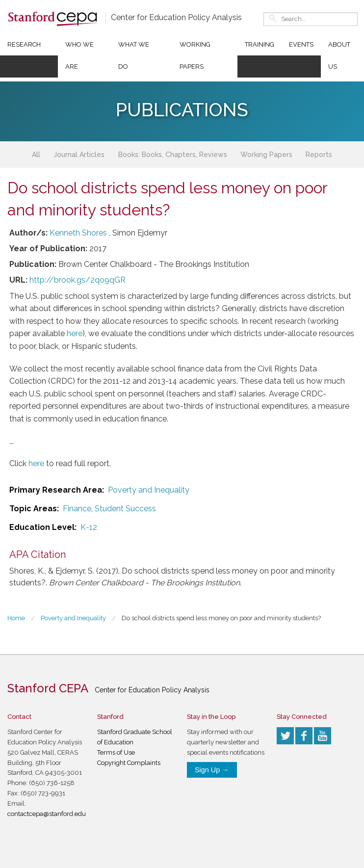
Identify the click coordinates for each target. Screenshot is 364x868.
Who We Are (79, 55)
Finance (77, 509)
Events (301, 44)
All (36, 155)
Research (24, 44)
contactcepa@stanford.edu (47, 814)
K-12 (89, 527)
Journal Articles (79, 155)
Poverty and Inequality (149, 490)
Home (16, 618)
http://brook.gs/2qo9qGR (78, 280)
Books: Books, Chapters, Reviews (173, 155)
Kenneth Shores (78, 233)
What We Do (134, 55)
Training (260, 44)
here (75, 333)
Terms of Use (116, 752)
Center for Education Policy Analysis (176, 17)
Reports (319, 155)
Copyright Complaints (129, 763)
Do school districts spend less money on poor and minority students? (221, 618)
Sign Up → (212, 770)
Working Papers (195, 55)
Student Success (125, 509)
